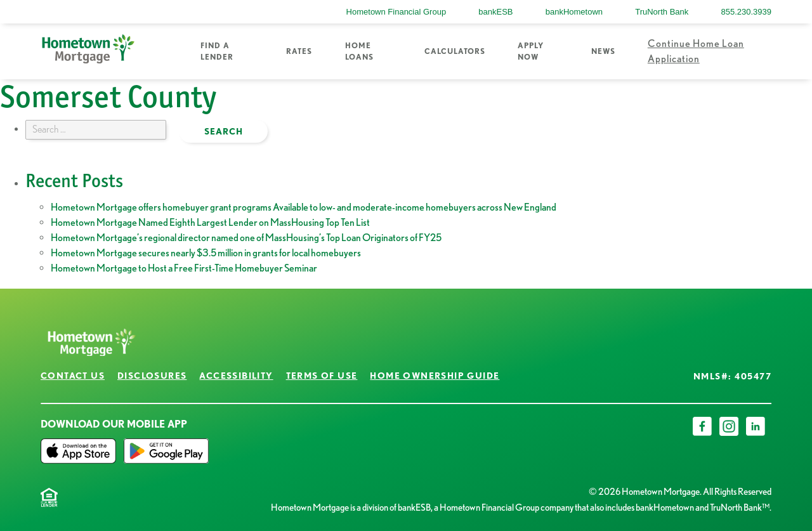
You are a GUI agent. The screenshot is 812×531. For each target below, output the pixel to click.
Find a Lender (217, 51)
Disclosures (152, 376)
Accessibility (236, 376)
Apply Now (531, 51)
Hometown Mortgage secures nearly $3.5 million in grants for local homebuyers (206, 253)
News (603, 51)
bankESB (495, 12)
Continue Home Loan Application (696, 51)
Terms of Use (322, 376)
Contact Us (73, 376)
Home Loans (359, 51)
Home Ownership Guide (435, 376)
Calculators (455, 51)
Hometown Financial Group (396, 12)
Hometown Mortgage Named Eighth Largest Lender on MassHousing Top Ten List (210, 222)
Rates (299, 51)
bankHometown (574, 12)
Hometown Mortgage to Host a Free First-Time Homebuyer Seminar (184, 268)
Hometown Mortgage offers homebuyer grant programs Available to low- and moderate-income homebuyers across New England (304, 207)
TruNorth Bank (662, 12)
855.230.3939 (746, 12)
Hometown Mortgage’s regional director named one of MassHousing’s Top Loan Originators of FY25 (246, 238)
